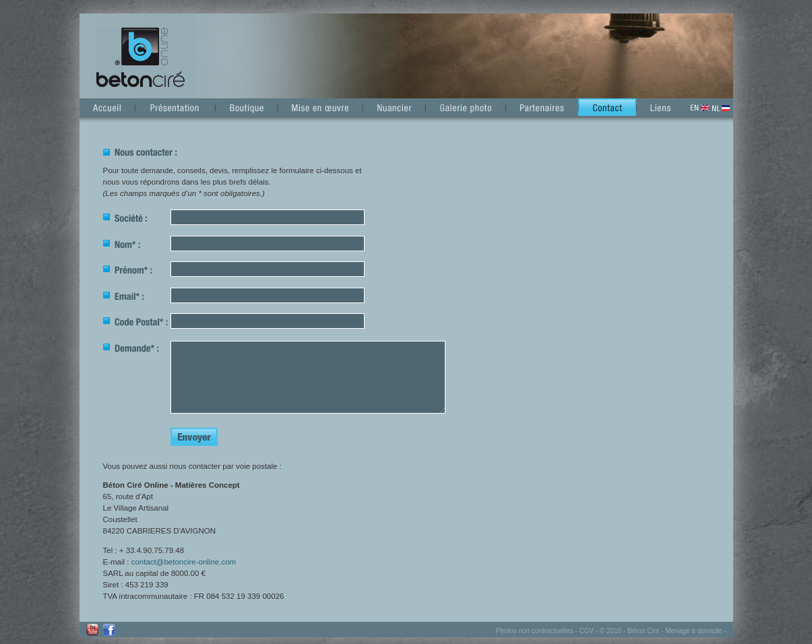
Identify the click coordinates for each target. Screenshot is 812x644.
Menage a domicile (693, 631)
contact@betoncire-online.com (184, 562)
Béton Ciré (643, 631)
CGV (586, 631)
